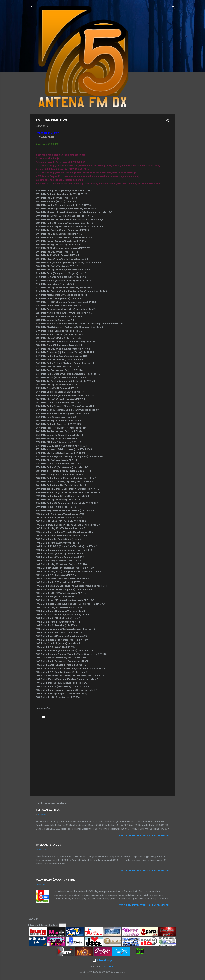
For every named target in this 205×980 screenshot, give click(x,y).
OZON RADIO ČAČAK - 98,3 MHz (56, 880)
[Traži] (173, 8)
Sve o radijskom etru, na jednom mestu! (144, 836)
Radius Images (109, 966)
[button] (167, 121)
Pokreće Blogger (103, 960)
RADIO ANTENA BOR (49, 845)
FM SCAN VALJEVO (48, 810)
